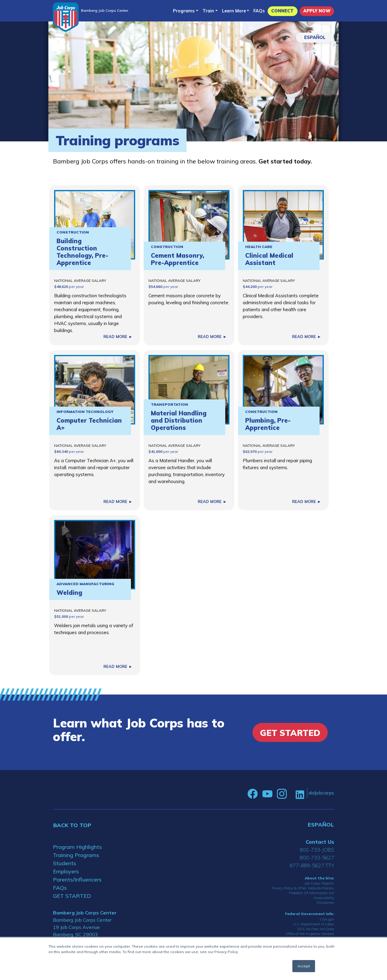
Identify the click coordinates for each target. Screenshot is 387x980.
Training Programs (76, 855)
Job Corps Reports (319, 883)
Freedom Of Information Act (311, 893)
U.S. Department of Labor (314, 924)
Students (65, 863)
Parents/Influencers (77, 880)
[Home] (66, 17)
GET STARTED (72, 896)
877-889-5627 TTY (312, 865)
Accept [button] (304, 966)
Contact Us (320, 842)
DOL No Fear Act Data (316, 929)
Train (208, 11)
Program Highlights (77, 847)
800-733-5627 (317, 857)
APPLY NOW (317, 11)
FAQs (259, 11)
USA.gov (327, 919)
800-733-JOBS (317, 850)
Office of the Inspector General (310, 934)
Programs (184, 11)
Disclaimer (325, 903)
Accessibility (324, 898)
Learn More (234, 11)
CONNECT (282, 11)
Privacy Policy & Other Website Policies (303, 888)
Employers (66, 871)
